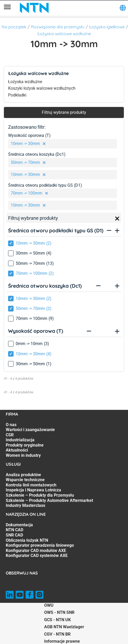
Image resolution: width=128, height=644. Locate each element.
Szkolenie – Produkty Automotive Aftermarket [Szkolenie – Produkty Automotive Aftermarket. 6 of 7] (49, 500)
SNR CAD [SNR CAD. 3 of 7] (14, 535)
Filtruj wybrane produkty (64, 112)
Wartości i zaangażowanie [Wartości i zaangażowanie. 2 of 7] (30, 430)
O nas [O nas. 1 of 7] (11, 425)
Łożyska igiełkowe (107, 27)
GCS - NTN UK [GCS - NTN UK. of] (57, 620)
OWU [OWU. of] (49, 605)
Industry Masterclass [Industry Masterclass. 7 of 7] (25, 505)
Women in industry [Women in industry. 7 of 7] (23, 455)
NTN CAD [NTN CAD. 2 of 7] (14, 530)
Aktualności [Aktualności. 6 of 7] (17, 450)
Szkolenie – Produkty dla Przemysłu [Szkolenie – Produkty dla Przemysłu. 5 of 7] (40, 495)
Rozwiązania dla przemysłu (58, 27)
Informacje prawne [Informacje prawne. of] (62, 641)
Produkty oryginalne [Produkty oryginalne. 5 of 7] (25, 445)
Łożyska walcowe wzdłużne (64, 34)
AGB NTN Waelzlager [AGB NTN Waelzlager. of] (64, 627)
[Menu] (7, 8)
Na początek (14, 27)
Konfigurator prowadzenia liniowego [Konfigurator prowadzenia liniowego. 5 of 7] (40, 545)
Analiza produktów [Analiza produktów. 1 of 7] (23, 475)
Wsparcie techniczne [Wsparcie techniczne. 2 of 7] (25, 480)
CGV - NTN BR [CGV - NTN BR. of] (57, 634)
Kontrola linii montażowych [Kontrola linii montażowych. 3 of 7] (31, 485)
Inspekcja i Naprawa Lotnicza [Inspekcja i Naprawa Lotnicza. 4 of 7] (33, 490)
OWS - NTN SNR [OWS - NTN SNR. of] (59, 612)
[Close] (117, 219)
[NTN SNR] (34, 8)
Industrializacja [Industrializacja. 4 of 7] (20, 440)
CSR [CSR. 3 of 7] (10, 435)
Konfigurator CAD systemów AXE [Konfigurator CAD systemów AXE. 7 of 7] (37, 556)
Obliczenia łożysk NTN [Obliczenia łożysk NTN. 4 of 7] (27, 540)
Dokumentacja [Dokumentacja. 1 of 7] (19, 525)
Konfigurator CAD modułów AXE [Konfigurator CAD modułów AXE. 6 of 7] (36, 551)
